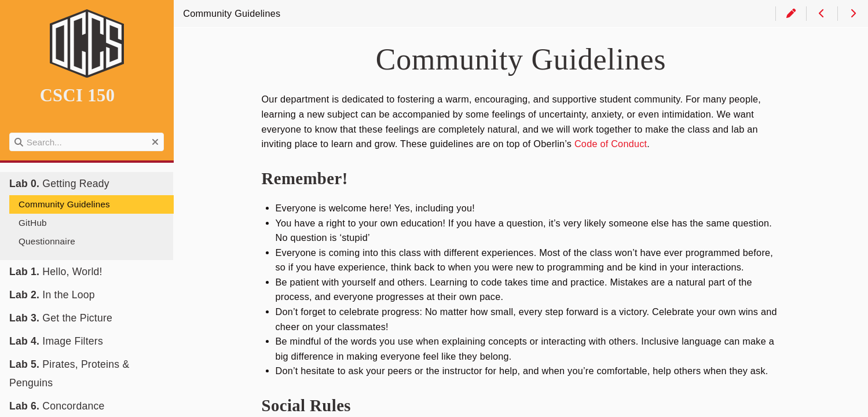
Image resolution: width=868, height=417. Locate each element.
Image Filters (56, 341)
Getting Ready (59, 184)
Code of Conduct (611, 144)
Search (10, 133)
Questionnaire (47, 241)
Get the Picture (61, 318)
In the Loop (52, 295)
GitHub (33, 223)
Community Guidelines (64, 204)
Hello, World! (56, 272)
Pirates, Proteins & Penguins (69, 374)
